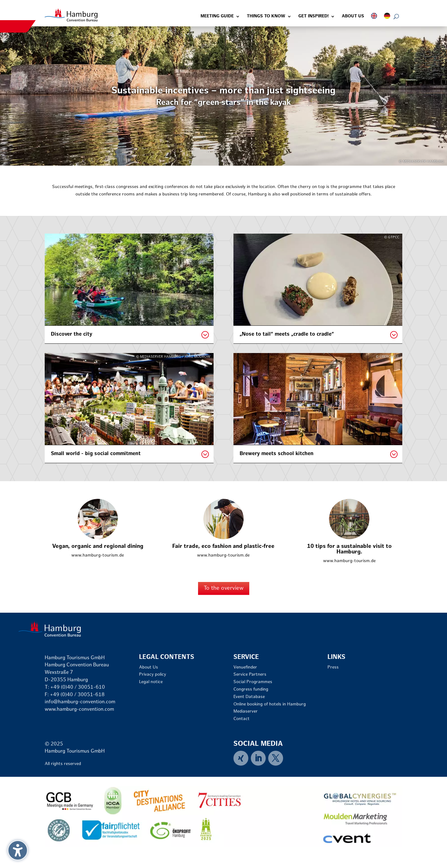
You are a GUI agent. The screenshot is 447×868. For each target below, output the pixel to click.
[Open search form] (396, 16)
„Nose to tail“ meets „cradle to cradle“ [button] (287, 334)
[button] (18, 850)
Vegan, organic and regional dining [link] (98, 546)
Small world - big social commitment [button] (96, 454)
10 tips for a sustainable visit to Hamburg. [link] (349, 549)
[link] (71, 15)
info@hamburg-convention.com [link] (80, 702)
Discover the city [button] (72, 334)
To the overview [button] (224, 588)
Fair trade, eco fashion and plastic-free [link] (223, 546)
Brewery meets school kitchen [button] (277, 454)
